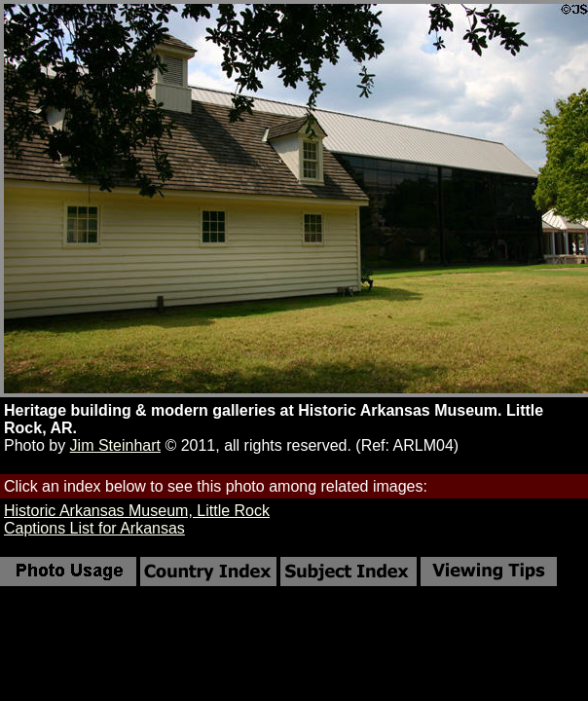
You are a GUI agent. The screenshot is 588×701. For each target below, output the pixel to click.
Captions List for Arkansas (94, 528)
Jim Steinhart (115, 445)
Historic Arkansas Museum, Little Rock (137, 511)
